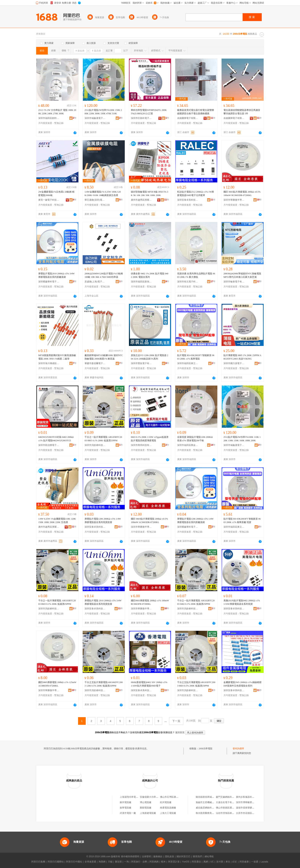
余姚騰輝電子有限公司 (188, 118)
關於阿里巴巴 (183, 857)
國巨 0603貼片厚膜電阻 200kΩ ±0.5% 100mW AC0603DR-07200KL (149, 521)
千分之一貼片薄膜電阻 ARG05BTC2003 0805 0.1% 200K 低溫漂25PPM (103, 439)
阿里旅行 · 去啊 (139, 862)
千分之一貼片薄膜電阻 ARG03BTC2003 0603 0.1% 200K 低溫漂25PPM (57, 602)
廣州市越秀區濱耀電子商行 (141, 200)
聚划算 (118, 862)
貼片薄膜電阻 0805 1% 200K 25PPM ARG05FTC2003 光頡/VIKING (242, 357)
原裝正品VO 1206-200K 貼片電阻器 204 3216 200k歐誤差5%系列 (150, 357)
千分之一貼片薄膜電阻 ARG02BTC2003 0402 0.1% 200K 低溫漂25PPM (196, 602)
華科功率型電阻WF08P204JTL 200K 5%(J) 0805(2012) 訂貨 (149, 112)
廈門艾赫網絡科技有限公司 (230, 797)
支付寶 (220, 862)
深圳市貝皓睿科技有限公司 (95, 445)
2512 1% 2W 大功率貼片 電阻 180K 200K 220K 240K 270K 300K (57, 112)
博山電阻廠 (146, 802)
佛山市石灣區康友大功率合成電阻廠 (178, 797)
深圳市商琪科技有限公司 (141, 445)
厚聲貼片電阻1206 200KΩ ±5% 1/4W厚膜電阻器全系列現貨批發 (103, 521)
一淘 (126, 862)
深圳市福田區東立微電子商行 (188, 363)
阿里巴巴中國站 (74, 862)
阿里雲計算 (174, 862)
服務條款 (158, 857)
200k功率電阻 (205, 749)
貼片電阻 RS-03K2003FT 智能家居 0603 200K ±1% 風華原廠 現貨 (242, 521)
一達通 (255, 862)
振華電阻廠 (126, 808)
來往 (228, 862)
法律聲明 (146, 857)
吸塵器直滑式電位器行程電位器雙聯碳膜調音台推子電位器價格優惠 (196, 112)
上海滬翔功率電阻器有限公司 (135, 797)
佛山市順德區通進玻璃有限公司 (232, 808)
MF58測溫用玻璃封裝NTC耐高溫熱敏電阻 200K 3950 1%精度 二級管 (57, 357)
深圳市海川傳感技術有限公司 (49, 363)
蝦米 (163, 862)
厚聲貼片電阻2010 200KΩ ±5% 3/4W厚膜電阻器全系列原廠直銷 (56, 275)
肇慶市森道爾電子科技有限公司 (95, 363)
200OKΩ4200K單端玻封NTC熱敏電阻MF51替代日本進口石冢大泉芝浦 (242, 275)
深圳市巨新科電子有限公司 (141, 118)
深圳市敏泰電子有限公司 (234, 282)
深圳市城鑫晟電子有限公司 (95, 118)
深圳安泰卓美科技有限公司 (188, 200)
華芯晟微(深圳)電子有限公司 (95, 200)
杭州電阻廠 (166, 802)
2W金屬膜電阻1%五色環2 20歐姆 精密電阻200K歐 (56, 194)
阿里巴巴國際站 (56, 862)
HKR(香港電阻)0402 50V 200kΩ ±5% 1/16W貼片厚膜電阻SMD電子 (149, 684)
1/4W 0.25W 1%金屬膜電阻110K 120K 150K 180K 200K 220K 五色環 (57, 521)
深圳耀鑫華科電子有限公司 (49, 282)
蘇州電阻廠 (126, 802)
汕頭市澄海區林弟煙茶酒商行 (231, 813)
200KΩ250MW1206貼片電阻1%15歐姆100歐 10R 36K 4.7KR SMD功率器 (104, 275)
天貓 (110, 862)
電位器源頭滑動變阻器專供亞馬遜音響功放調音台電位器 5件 (242, 112)
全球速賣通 (90, 862)
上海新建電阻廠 (148, 813)
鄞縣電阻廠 (146, 808)
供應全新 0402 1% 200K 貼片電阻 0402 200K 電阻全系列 (150, 275)
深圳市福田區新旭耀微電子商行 (141, 282)
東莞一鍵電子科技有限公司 (49, 200)
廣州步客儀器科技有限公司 (250, 797)
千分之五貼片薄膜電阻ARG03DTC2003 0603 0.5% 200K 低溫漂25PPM (196, 684)
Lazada (264, 862)
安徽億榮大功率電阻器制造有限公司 (158, 797)
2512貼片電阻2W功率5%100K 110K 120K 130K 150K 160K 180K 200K (242, 439)
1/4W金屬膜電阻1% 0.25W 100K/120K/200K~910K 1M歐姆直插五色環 (103, 194)
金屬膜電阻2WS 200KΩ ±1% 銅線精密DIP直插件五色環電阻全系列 (243, 684)
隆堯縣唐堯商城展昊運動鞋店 (211, 797)
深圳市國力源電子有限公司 (234, 363)
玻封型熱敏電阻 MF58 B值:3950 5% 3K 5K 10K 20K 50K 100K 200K (150, 194)
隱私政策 (170, 857)
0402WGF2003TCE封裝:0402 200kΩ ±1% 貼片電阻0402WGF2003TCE (56, 439)
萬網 (206, 862)
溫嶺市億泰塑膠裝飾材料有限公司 (253, 808)
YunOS (186, 862)
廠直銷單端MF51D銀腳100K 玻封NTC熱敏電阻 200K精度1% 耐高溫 (104, 357)
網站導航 (209, 857)
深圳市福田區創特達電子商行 (49, 118)
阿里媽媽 (154, 862)
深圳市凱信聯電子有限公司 (49, 445)
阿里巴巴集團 (38, 862)
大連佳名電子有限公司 (227, 802)
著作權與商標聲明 (130, 857)
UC (212, 862)
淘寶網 (102, 862)
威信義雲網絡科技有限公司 (210, 808)
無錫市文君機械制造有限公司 (211, 802)
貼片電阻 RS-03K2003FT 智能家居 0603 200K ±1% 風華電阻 (196, 357)
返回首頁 (180, 732)
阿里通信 (196, 862)
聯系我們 (197, 857)
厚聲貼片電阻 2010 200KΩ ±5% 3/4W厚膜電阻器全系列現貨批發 (103, 602)
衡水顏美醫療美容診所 (207, 813)
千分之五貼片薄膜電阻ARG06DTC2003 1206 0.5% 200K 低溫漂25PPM (104, 684)
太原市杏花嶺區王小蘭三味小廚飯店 (254, 813)
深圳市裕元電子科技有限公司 (188, 282)
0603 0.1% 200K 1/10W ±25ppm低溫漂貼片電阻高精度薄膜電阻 (150, 439)
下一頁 (176, 721)
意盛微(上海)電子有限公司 (95, 282)
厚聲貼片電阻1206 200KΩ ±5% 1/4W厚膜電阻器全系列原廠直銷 (195, 521)
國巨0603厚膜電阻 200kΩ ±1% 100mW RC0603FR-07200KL (150, 602)
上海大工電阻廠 (168, 813)
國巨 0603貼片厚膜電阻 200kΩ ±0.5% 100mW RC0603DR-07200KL (242, 194)
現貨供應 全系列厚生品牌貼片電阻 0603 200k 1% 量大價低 (196, 275)
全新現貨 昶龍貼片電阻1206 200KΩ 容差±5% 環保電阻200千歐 (195, 439)
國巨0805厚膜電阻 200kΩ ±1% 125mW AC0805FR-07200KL (57, 684)
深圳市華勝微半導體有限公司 (234, 200)
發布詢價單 (238, 749)
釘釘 (235, 862)
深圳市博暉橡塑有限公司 (249, 802)
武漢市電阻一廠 (128, 813)
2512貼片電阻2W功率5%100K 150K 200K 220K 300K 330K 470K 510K (103, 112)
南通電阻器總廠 (168, 808)
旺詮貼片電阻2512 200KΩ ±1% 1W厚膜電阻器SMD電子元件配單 (196, 194)
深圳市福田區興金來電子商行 (188, 445)
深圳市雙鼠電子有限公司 (141, 363)
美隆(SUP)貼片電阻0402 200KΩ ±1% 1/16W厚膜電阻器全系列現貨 (242, 602)
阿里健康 (244, 862)
